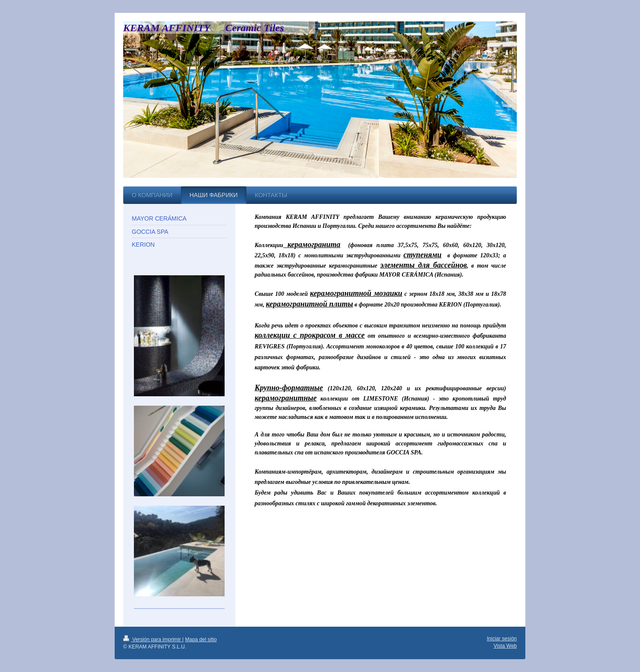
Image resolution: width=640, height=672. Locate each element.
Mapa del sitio (201, 640)
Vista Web (505, 646)
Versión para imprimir (153, 640)
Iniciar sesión (502, 639)
